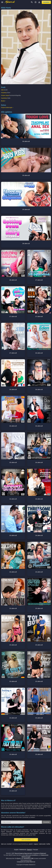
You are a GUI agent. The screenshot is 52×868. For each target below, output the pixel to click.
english (16, 850)
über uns (4, 844)
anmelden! (46, 2)
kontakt (9, 844)
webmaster (42, 844)
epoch (31, 844)
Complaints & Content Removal (26, 862)
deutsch (30, 850)
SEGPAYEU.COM (29, 858)
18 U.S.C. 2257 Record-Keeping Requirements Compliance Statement (26, 853)
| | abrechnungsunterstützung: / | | (26, 844)
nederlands (23, 850)
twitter (48, 844)
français (35, 850)
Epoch (19, 858)
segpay (36, 844)
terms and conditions (32, 855)
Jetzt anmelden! (26, 840)
